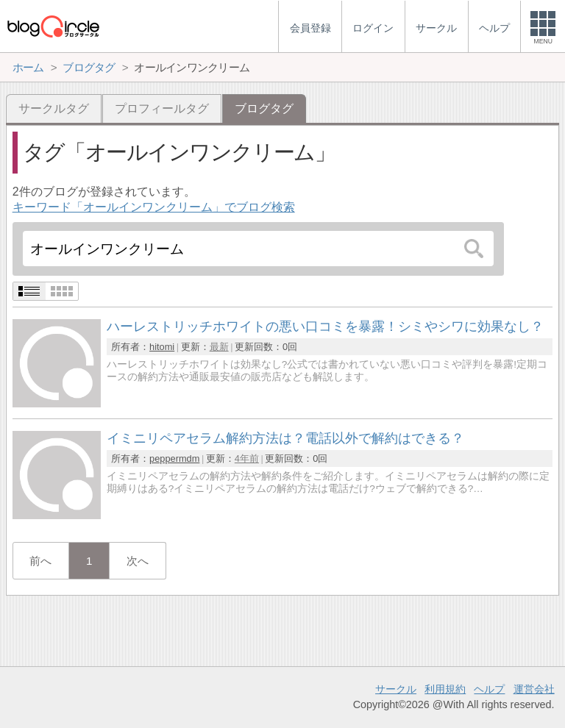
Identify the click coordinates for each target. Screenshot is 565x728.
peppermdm (174, 458)
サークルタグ (54, 108)
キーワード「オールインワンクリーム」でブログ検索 (154, 207)
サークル (396, 689)
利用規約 (445, 689)
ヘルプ (489, 689)
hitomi (162, 347)
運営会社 (534, 689)
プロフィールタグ (162, 108)
